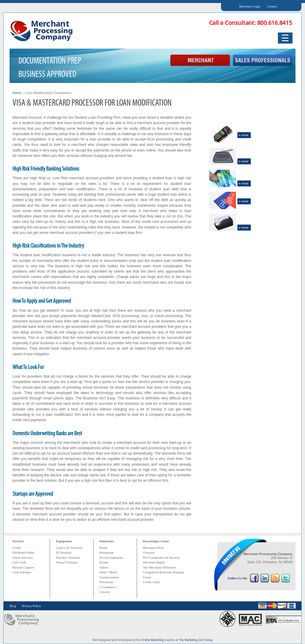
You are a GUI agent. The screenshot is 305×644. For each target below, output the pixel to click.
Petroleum (106, 582)
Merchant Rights (154, 562)
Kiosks (104, 562)
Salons (104, 567)
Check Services (23, 557)
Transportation (109, 577)
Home (17, 93)
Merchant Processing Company (42, 31)
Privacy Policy (31, 606)
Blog (13, 606)
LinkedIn (265, 578)
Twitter (286, 578)
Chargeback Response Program (164, 572)
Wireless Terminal (68, 557)
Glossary (149, 552)
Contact (272, 6)
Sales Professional (263, 61)
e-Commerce (108, 587)
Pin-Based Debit (23, 552)
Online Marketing (153, 640)
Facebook (254, 578)
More (244, 135)
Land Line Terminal (69, 548)
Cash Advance (22, 572)
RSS (275, 578)
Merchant (200, 61)
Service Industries (111, 557)
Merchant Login (250, 6)
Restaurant (106, 552)
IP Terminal (64, 552)
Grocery (105, 592)
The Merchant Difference (160, 567)
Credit (17, 548)
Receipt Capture (23, 567)
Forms (147, 577)
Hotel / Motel (108, 572)
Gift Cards (19, 562)
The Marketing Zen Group (196, 640)
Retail (103, 548)
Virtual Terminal (67, 562)
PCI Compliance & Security (161, 557)
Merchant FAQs (153, 548)
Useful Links (151, 582)
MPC (21, 620)
